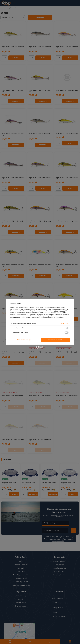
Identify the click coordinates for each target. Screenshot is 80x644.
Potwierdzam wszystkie (56, 340)
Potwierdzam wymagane (25, 340)
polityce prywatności (59, 311)
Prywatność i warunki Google (58, 313)
